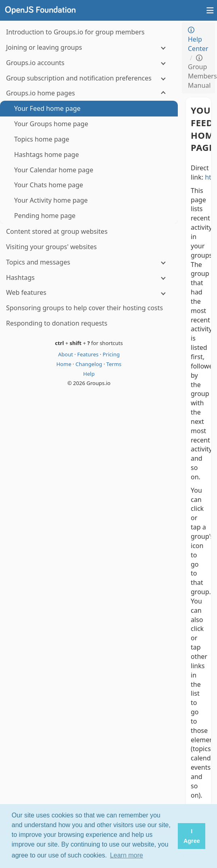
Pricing (111, 354)
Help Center (198, 40)
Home (64, 364)
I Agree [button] (192, 836)
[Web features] (89, 293)
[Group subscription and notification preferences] (89, 78)
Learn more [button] (126, 855)
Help (89, 374)
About (66, 354)
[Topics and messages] (89, 262)
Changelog (90, 364)
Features (88, 354)
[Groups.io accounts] (89, 63)
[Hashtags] (89, 278)
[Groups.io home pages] (89, 93)
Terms (114, 364)
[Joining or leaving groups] (89, 48)
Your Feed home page (198, 129)
